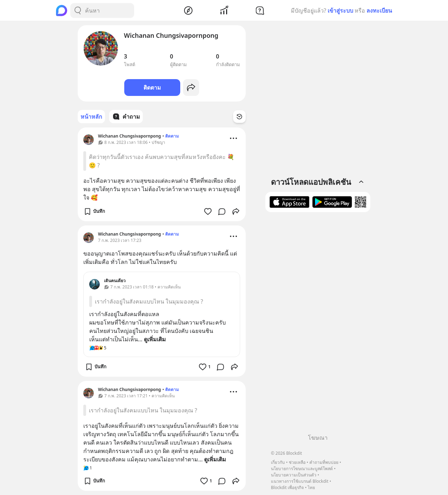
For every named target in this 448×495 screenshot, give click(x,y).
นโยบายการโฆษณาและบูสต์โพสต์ (302, 469)
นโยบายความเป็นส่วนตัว (294, 475)
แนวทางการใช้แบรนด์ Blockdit (300, 481)
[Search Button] (78, 11)
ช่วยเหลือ (297, 462)
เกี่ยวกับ (278, 462)
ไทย (311, 487)
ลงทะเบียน (379, 11)
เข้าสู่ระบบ (340, 11)
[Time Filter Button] (239, 117)
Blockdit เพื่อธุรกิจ (287, 487)
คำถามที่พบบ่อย (324, 462)
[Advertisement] (318, 326)
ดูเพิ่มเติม (155, 339)
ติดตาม (152, 88)
